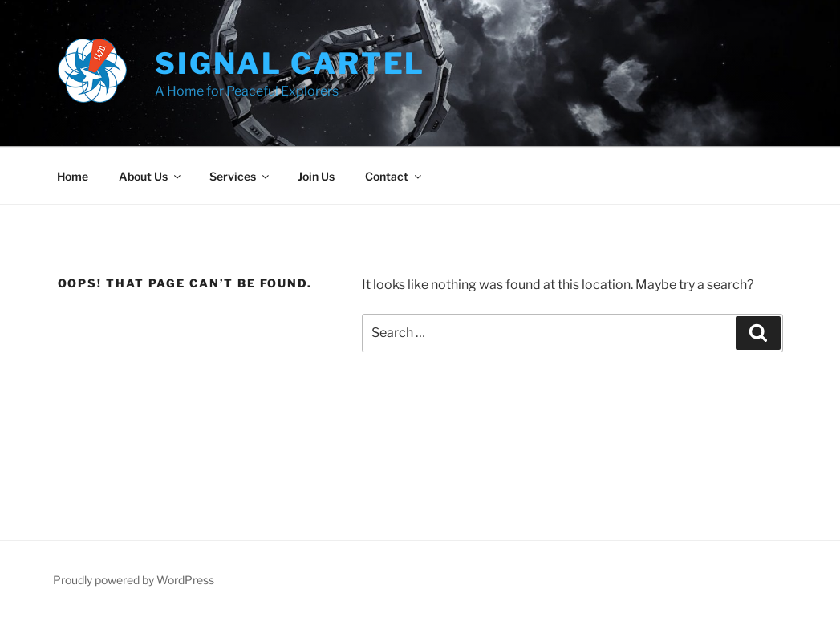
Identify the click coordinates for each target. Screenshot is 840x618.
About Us (151, 176)
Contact (394, 176)
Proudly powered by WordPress (134, 580)
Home (73, 176)
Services (240, 176)
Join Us (316, 176)
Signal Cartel (290, 63)
